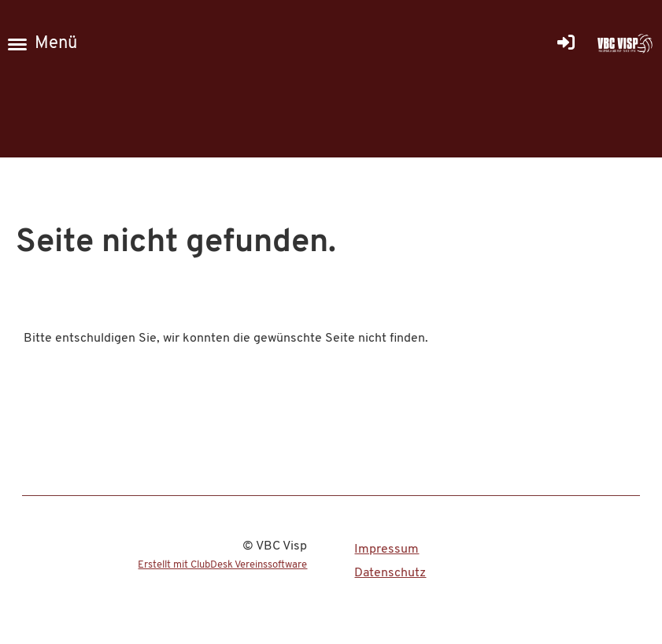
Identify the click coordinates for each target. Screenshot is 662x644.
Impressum (386, 550)
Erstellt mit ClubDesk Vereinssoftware (222, 565)
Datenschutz (390, 573)
